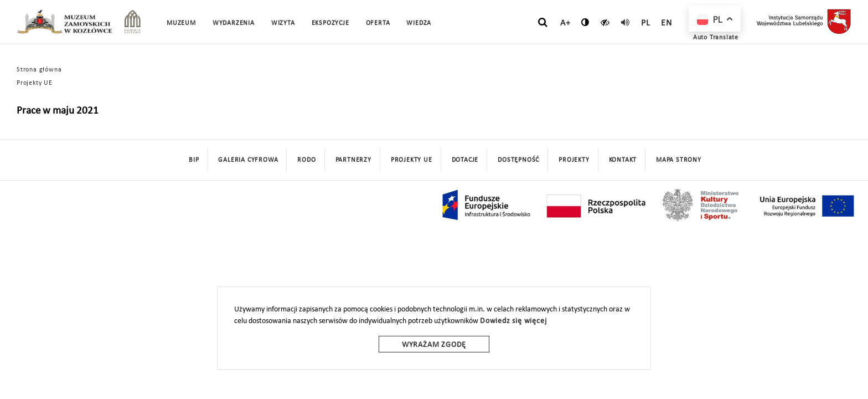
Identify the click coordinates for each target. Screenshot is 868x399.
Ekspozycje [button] (330, 23)
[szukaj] (543, 23)
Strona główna (39, 70)
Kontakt (623, 160)
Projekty (574, 160)
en (666, 23)
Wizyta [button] (283, 23)
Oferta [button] (378, 23)
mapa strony (679, 160)
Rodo (306, 160)
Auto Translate (716, 38)
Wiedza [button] (419, 23)
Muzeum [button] (181, 23)
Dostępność (518, 160)
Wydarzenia (234, 23)
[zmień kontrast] (585, 22)
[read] (626, 22)
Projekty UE (35, 83)
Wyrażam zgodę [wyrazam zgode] (434, 345)
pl (646, 23)
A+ (565, 23)
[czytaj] (605, 22)
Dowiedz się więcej (513, 321)
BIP (194, 160)
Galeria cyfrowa (248, 160)
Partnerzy (353, 160)
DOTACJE (465, 160)
